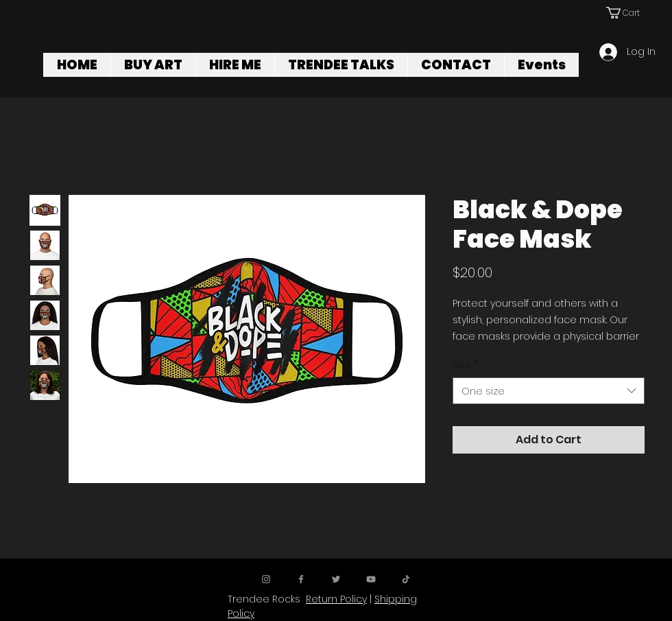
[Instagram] (266, 579)
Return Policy (336, 599)
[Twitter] (336, 579)
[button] (628, 13)
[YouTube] (371, 579)
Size (466, 365)
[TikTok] (406, 579)
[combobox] (549, 391)
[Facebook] (301, 579)
